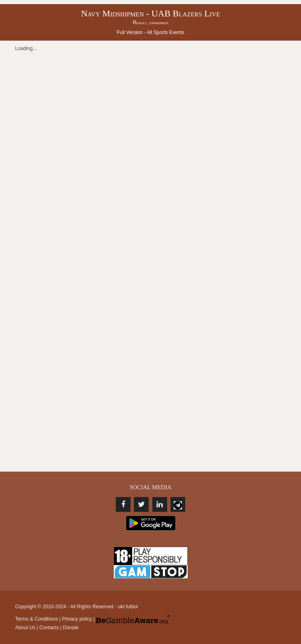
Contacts (49, 628)
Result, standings (150, 23)
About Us (25, 628)
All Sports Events (165, 32)
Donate (71, 628)
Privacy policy (77, 619)
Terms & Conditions (37, 619)
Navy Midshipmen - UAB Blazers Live (150, 13)
